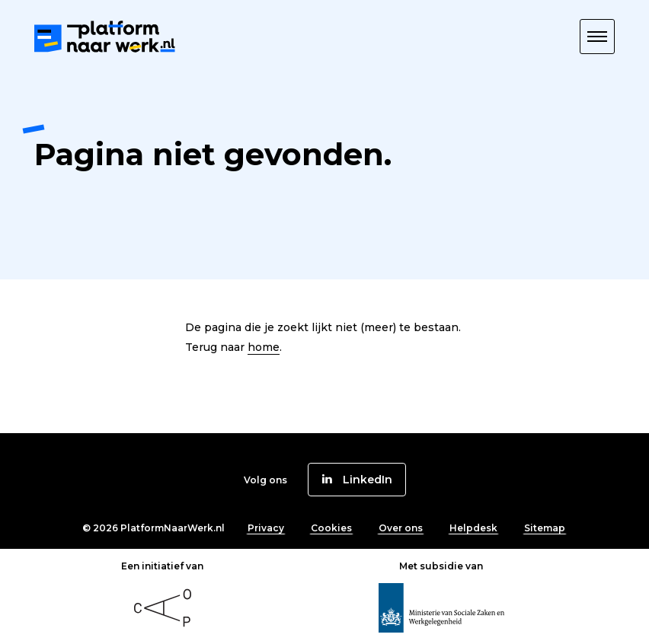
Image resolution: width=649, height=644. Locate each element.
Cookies (331, 528)
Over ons (401, 528)
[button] (597, 37)
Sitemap (545, 528)
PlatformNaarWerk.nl (173, 528)
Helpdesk (473, 528)
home (264, 347)
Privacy (266, 528)
